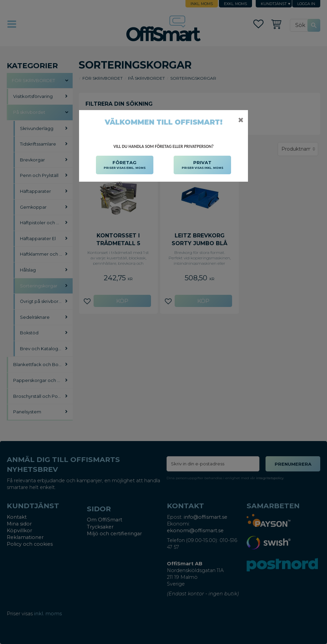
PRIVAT (203, 165)
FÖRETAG (125, 165)
